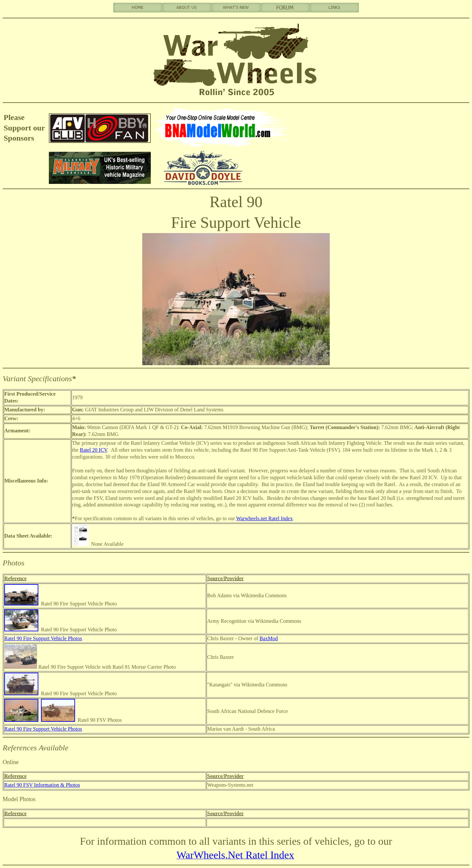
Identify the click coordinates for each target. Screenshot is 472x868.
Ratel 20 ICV (94, 450)
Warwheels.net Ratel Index (265, 518)
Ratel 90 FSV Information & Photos (42, 785)
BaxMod (269, 638)
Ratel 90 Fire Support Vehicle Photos (43, 638)
